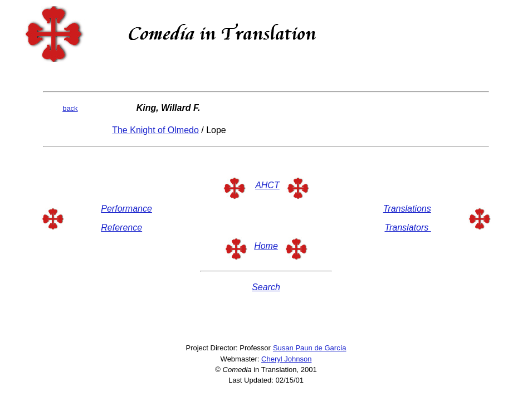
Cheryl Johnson (286, 359)
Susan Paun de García (310, 348)
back (70, 108)
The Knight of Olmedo (155, 130)
